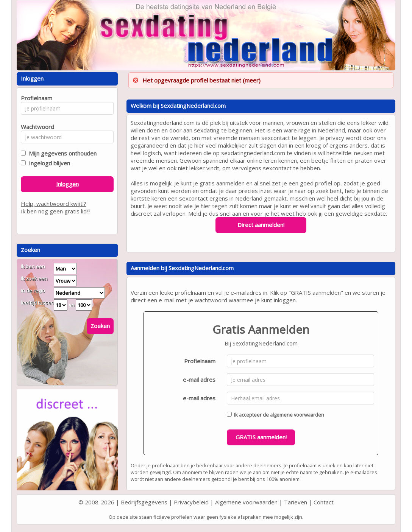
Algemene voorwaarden (246, 502)
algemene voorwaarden (297, 415)
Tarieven (296, 502)
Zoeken (100, 326)
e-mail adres (199, 380)
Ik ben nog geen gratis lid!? (56, 211)
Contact (324, 502)
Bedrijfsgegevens (144, 502)
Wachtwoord (35, 127)
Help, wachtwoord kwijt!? (54, 204)
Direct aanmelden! (261, 225)
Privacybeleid (191, 502)
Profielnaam (200, 361)
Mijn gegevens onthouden (61, 153)
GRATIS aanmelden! (261, 437)
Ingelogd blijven (48, 163)
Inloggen (67, 184)
